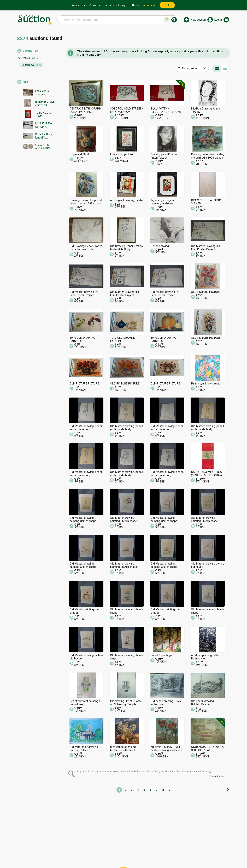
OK (167, 5)
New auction (198, 20)
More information (146, 5)
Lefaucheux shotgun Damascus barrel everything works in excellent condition (42, 93)
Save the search (219, 777)
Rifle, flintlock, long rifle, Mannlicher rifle (45, 136)
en (226, 20)
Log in (218, 20)
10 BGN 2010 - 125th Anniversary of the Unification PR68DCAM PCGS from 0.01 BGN (45, 114)
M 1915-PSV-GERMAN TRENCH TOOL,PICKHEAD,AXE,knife (45, 125)
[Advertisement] (36, 219)
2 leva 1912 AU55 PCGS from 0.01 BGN (44, 147)
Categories (30, 51)
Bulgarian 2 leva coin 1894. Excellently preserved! (45, 104)
